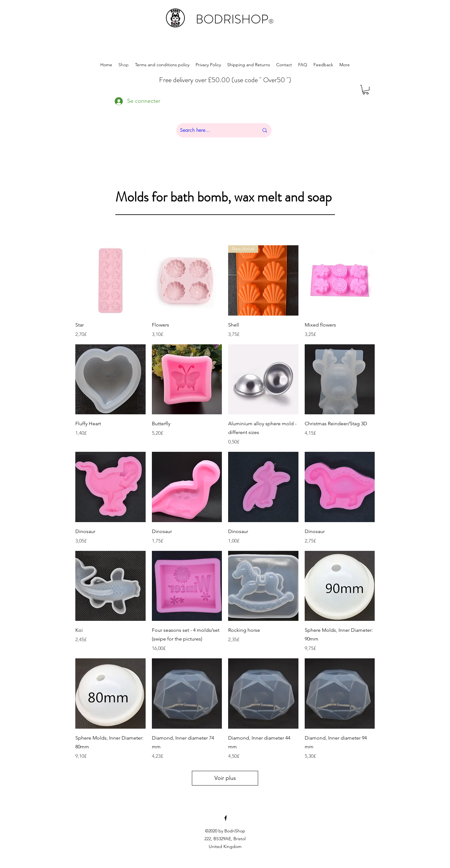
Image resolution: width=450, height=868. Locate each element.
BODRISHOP (235, 19)
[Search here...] (215, 130)
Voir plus (225, 778)
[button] (366, 90)
